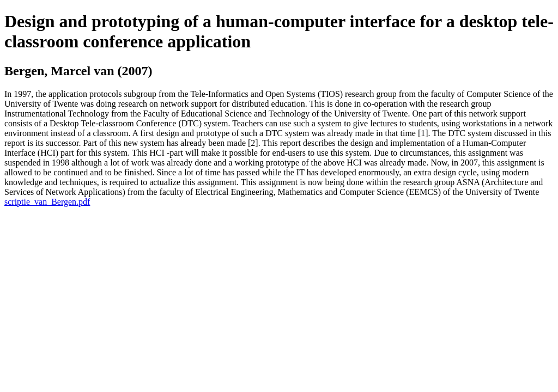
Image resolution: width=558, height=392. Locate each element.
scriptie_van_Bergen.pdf (47, 202)
